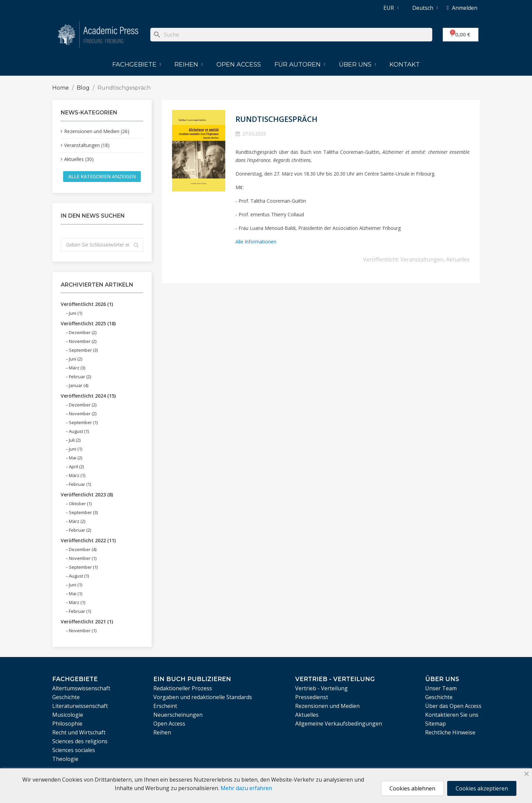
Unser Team (441, 688)
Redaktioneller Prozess (183, 688)
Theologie (65, 759)
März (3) (77, 368)
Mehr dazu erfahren (246, 788)
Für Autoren (300, 65)
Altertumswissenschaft (81, 688)
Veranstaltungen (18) (87, 145)
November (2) (83, 341)
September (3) (83, 350)
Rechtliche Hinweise (450, 732)
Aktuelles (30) (79, 159)
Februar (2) (80, 377)
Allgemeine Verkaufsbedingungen (339, 724)
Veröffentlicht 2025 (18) (88, 323)
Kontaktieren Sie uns (452, 715)
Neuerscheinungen (178, 715)
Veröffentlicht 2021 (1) (87, 622)
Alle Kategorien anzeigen (102, 176)
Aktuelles (458, 259)
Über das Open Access (453, 706)
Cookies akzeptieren (482, 788)
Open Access (239, 65)
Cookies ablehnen (412, 788)
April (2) (76, 467)
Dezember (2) (83, 332)
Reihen (189, 65)
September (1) (83, 422)
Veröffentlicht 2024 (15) (88, 396)
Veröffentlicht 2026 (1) (87, 304)
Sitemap (435, 724)
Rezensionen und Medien (327, 706)
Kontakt (405, 65)
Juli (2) (75, 440)
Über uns (358, 65)
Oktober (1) (80, 504)
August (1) (79, 431)
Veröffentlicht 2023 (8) (87, 495)
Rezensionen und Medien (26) (97, 131)
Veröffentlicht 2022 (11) (88, 540)
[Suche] (291, 35)
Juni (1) (75, 313)
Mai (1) (75, 594)
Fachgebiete (137, 65)
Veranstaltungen (422, 259)
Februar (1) (80, 484)
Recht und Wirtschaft (79, 732)
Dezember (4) (83, 549)
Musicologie (68, 715)
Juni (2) (75, 359)
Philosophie (67, 724)
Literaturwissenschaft (80, 706)
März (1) (77, 475)
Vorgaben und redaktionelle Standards (203, 697)
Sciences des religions (80, 741)
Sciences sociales (74, 750)
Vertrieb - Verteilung (321, 688)
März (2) (77, 521)
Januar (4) (79, 385)
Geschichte (66, 697)
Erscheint (165, 706)
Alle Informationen (256, 242)
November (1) (83, 558)
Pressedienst (312, 697)
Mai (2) (75, 458)
